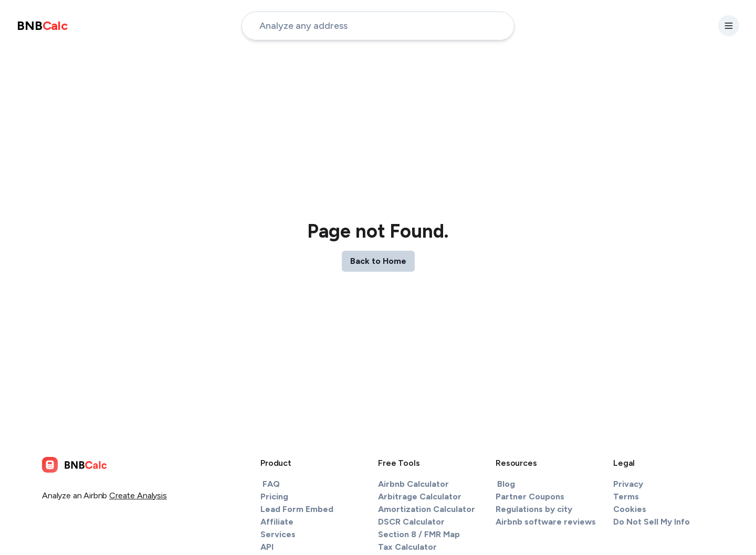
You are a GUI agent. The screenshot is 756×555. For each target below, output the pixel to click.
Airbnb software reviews (546, 522)
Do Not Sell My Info (652, 522)
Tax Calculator (407, 547)
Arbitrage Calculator (420, 497)
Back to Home (378, 261)
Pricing (274, 497)
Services (278, 534)
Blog (506, 484)
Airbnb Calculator (413, 484)
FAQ (271, 484)
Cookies (630, 509)
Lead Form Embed (297, 509)
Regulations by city (534, 509)
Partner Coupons (530, 497)
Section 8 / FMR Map (419, 534)
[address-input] (378, 26)
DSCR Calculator (411, 522)
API (267, 547)
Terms (626, 497)
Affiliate (277, 522)
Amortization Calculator (427, 509)
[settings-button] (729, 26)
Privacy (628, 484)
